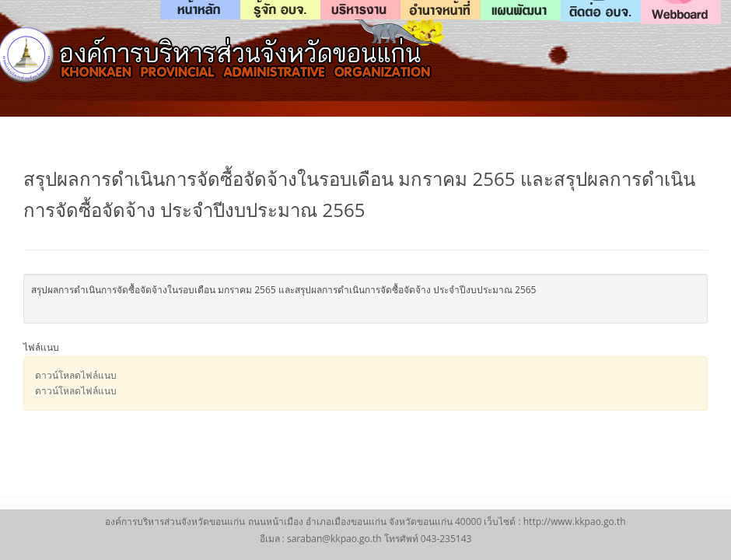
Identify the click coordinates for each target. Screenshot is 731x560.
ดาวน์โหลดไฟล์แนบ (76, 375)
